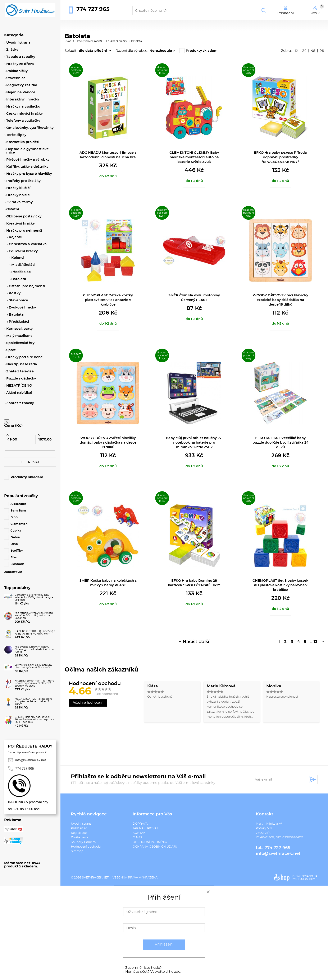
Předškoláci (21, 272)
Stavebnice (16, 78)
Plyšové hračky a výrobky (28, 160)
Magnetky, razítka (22, 85)
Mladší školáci (23, 265)
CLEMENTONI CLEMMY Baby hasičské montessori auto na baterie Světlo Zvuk (194, 157)
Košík (317, 10)
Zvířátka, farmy (19, 202)
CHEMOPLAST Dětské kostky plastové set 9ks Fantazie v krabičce (108, 300)
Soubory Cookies (83, 842)
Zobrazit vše (13, 572)
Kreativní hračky (20, 223)
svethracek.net (95, 878)
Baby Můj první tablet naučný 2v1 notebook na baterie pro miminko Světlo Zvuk (194, 443)
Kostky (15, 293)
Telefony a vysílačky (23, 121)
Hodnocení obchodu (86, 847)
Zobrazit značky (20, 403)
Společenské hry (20, 343)
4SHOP (310, 879)
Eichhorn (17, 564)
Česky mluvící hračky (24, 114)
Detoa (15, 537)
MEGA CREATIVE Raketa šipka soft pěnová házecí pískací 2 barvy (34, 701)
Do (40, 435)
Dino (14, 544)
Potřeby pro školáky (23, 181)
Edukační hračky (117, 41)
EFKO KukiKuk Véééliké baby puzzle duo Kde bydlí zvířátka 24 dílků (281, 443)
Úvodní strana (81, 824)
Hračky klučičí (18, 188)
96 (322, 51)
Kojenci (15, 237)
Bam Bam (18, 511)
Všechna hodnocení (88, 703)
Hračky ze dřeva (20, 64)
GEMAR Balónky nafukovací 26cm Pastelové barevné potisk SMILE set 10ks (34, 720)
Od (8, 435)
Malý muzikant (19, 336)
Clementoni (19, 524)
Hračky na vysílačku (23, 107)
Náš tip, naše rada (22, 364)
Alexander (18, 504)
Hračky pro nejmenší (89, 41)
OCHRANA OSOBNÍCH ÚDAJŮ (155, 847)
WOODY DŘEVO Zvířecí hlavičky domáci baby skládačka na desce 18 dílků (108, 443)
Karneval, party (19, 329)
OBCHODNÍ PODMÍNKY (150, 842)
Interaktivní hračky (23, 99)
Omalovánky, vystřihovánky (30, 128)
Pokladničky (17, 71)
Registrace (79, 833)
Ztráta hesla (80, 838)
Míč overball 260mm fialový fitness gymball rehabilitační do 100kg (34, 649)
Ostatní (13, 209)
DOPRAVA (140, 824)
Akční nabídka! (19, 393)
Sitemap (77, 851)
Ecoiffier (17, 551)
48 (313, 51)
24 (304, 51)
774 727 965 (93, 9)
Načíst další (196, 642)
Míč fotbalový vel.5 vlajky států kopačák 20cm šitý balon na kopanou (34, 616)
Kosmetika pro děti (23, 142)
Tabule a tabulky (21, 57)
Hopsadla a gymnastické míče (28, 151)
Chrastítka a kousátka (28, 244)
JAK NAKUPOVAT (145, 828)
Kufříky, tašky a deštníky (27, 167)
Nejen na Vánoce (21, 92)
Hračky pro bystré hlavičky (29, 174)
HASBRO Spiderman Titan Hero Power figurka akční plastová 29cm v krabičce (34, 683)
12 (296, 51)
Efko (14, 557)
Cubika (16, 531)
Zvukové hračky (22, 307)
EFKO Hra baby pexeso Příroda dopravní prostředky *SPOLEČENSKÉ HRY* (280, 157)
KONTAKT (140, 833)
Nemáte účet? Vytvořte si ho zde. (153, 972)
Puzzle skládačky (21, 378)
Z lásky (12, 50)
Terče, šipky (16, 135)
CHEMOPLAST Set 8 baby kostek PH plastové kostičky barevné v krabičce (280, 585)
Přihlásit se (79, 828)
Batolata (136, 41)
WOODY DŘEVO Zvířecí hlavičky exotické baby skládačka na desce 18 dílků (280, 300)
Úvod (68, 41)
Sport (11, 350)
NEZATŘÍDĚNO (19, 386)
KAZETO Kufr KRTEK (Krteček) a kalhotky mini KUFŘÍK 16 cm (35, 632)
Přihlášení (164, 944)
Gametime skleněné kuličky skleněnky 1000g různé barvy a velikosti (34, 597)
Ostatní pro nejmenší (27, 286)
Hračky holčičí (18, 195)
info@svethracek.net (278, 854)
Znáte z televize (20, 371)
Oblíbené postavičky (24, 216)
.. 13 (314, 642)
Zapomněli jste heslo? (143, 968)
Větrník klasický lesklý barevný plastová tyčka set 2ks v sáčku (33, 666)
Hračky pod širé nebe (24, 357)
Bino (14, 517)
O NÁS (137, 838)
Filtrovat (30, 462)
